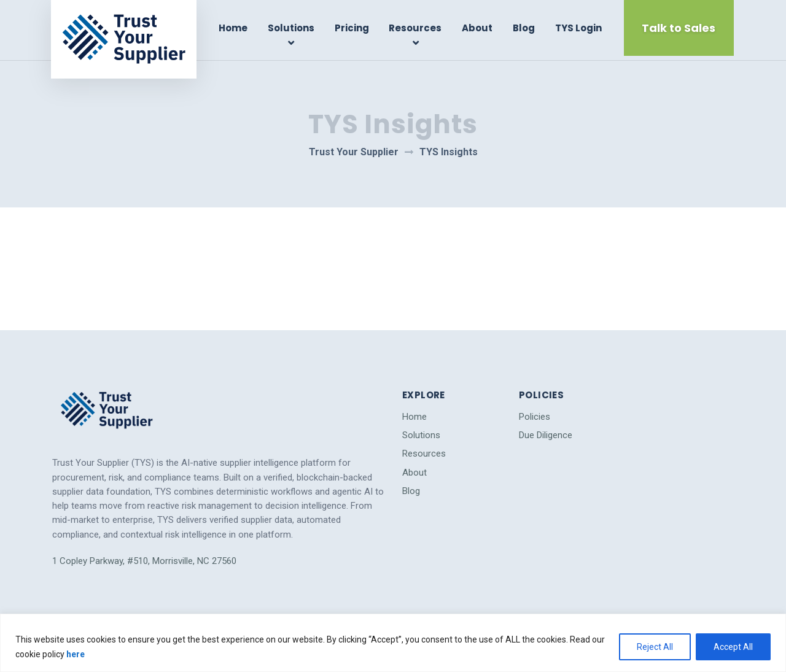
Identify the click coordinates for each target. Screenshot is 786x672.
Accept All (733, 647)
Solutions (292, 28)
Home (234, 28)
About (477, 28)
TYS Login (578, 28)
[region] (393, 643)
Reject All (655, 647)
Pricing (352, 28)
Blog (524, 28)
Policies (535, 412)
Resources (416, 28)
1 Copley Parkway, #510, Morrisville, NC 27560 (144, 556)
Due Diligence (546, 430)
